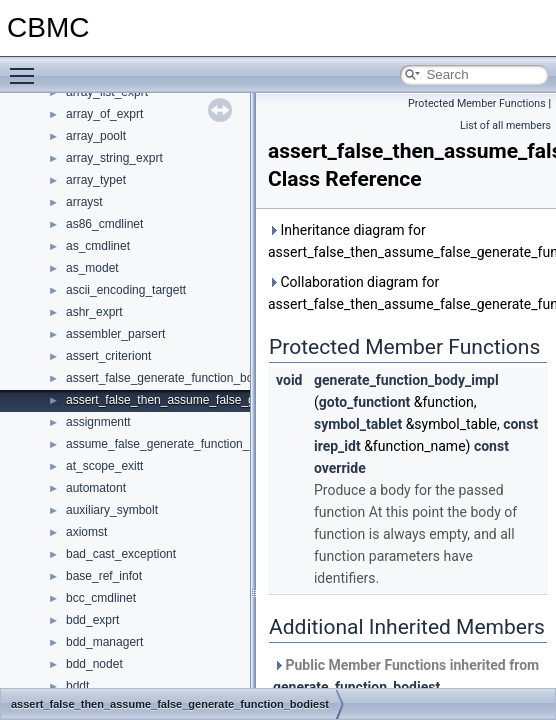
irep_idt (337, 446)
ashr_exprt (94, 312)
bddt (77, 686)
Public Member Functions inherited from (406, 676)
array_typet (96, 180)
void (289, 380)
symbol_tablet (358, 424)
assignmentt (98, 422)
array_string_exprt (114, 158)
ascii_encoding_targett (126, 290)
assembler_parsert (115, 334)
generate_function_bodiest (356, 687)
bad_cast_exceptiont (121, 554)
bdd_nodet (94, 664)
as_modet (92, 268)
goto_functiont (365, 402)
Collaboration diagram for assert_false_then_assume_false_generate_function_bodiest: (408, 293)
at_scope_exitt (104, 466)
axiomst (86, 532)
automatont (96, 488)
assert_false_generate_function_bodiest (172, 378)
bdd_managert (104, 642)
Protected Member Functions (477, 103)
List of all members (505, 125)
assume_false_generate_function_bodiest (177, 444)
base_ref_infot (104, 576)
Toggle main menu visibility (27, 67)
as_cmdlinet (98, 246)
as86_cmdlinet (104, 224)
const (520, 424)
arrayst (84, 202)
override (340, 468)
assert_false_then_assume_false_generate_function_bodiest (228, 400)
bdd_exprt (92, 620)
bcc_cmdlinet (101, 598)
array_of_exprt (104, 114)
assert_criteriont (108, 356)
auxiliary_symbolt (112, 510)
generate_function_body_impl (406, 380)
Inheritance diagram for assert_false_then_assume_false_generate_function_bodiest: (408, 241)
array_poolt (96, 136)
